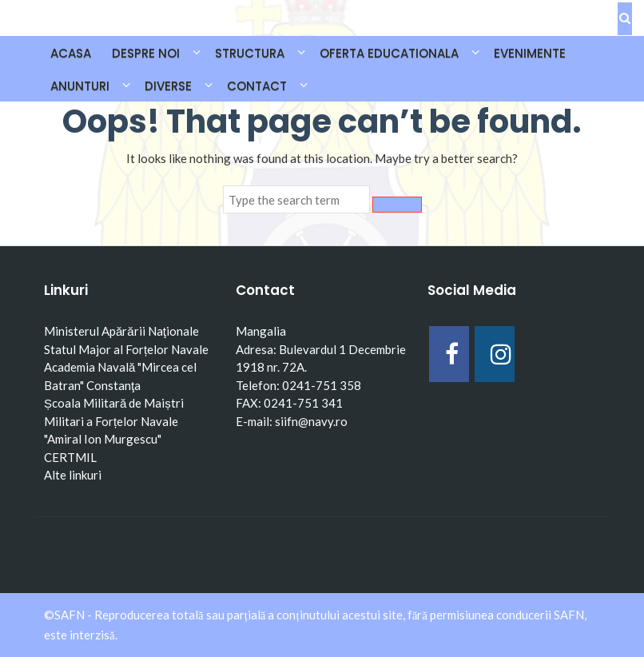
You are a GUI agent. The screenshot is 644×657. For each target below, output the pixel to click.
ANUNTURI (80, 86)
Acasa (71, 53)
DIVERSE (168, 86)
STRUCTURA (250, 53)
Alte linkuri (73, 475)
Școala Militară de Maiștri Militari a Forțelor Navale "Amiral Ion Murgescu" (114, 421)
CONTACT (257, 86)
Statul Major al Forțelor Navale (126, 349)
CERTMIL (70, 457)
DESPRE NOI (146, 53)
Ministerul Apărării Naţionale (121, 331)
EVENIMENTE (530, 53)
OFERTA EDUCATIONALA (389, 53)
